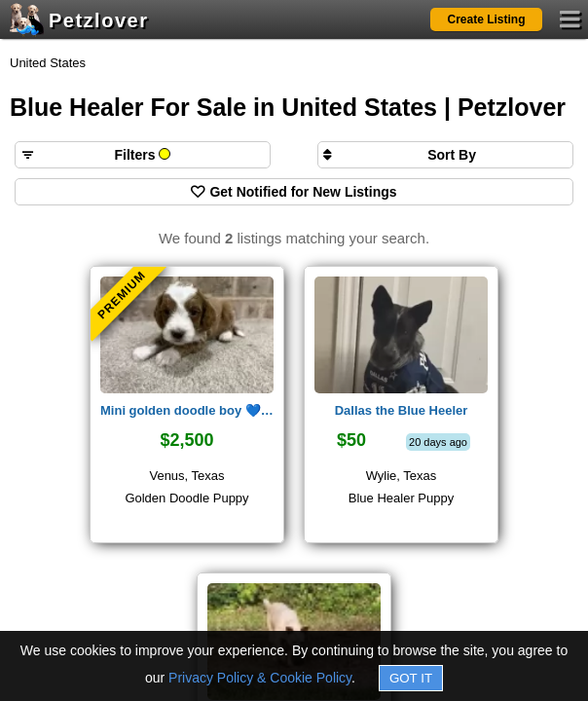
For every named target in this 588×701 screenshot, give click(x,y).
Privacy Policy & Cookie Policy (260, 678)
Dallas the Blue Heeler (402, 410)
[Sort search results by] (445, 155)
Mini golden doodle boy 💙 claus (187, 410)
